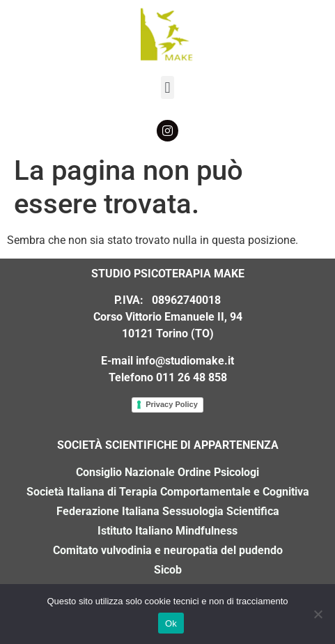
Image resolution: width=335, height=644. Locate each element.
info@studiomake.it (185, 361)
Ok (171, 623)
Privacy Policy (172, 404)
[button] (167, 87)
